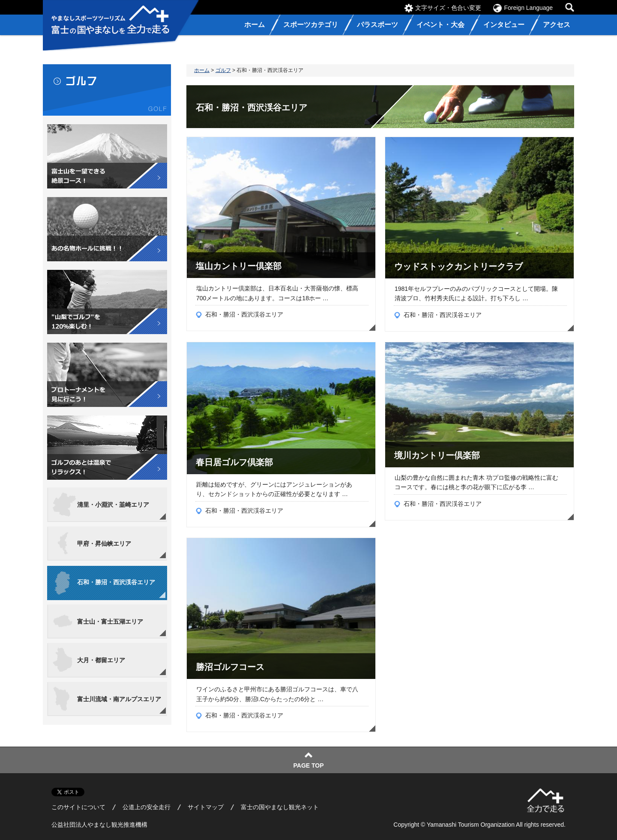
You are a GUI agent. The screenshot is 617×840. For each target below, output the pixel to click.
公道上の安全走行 (147, 807)
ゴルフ (223, 70)
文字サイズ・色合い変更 (448, 8)
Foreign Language (528, 8)
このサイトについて (78, 807)
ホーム (202, 70)
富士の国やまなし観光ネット (280, 807)
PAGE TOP (308, 765)
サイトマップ (206, 807)
